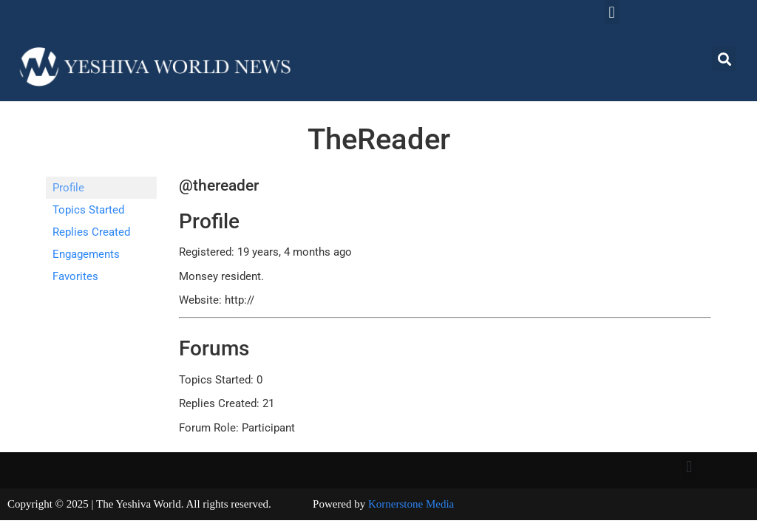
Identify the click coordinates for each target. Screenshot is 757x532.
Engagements (86, 254)
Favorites (75, 276)
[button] (612, 12)
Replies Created (91, 232)
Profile (68, 188)
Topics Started (88, 210)
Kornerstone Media (411, 504)
